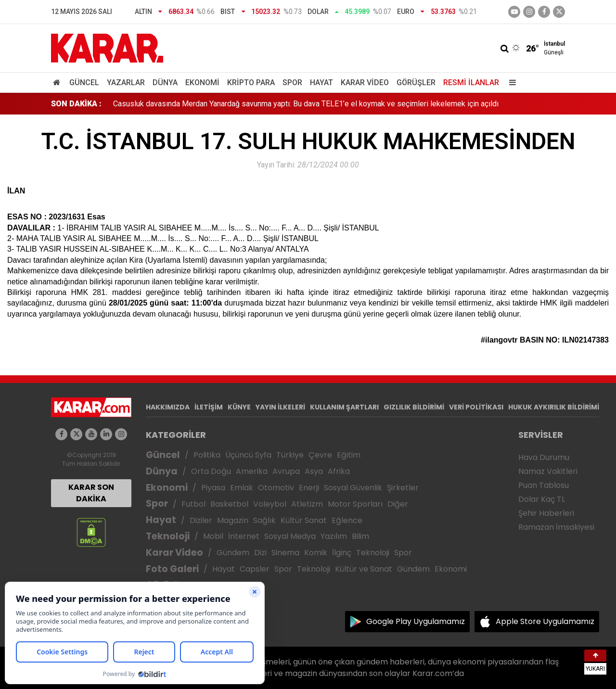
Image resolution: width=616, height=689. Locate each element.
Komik (316, 553)
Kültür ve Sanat (364, 569)
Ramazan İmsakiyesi (556, 527)
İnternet (244, 536)
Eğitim (349, 455)
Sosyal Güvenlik (353, 488)
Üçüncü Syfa (248, 455)
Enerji (309, 488)
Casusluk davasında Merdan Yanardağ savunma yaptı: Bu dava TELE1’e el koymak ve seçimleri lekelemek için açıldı (306, 104)
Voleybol (270, 504)
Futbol (193, 504)
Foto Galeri (172, 569)
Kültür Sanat (304, 520)
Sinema (285, 553)
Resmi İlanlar (471, 83)
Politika (207, 455)
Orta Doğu (211, 471)
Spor (292, 83)
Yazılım (334, 536)
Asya (314, 471)
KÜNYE (239, 407)
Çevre (320, 455)
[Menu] (510, 83)
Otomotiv (276, 488)
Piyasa (213, 488)
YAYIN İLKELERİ (280, 407)
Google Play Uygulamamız (416, 621)
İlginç (342, 553)
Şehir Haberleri (546, 513)
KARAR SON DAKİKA (91, 493)
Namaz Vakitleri (548, 471)
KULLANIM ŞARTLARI (344, 407)
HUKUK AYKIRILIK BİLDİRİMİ (554, 407)
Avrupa (286, 471)
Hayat (321, 83)
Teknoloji (168, 536)
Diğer (398, 504)
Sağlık (264, 520)
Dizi (260, 553)
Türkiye (290, 455)
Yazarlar (126, 83)
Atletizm (307, 504)
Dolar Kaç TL (542, 499)
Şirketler (403, 488)
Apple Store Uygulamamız (545, 621)
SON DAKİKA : (76, 104)
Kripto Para (251, 83)
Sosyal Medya (290, 536)
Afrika (339, 471)
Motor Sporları (355, 504)
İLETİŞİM (209, 407)
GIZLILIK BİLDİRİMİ (414, 407)
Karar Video (365, 83)
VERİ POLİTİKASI (476, 407)
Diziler (201, 520)
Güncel (84, 83)
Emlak (242, 488)
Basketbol (229, 504)
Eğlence (347, 520)
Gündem (233, 553)
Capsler (255, 569)
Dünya (165, 83)
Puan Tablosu (544, 485)
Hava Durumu (544, 457)
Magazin (233, 520)
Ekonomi (202, 83)
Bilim (360, 536)
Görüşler (416, 83)
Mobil (213, 536)
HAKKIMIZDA (168, 407)
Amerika (252, 471)
